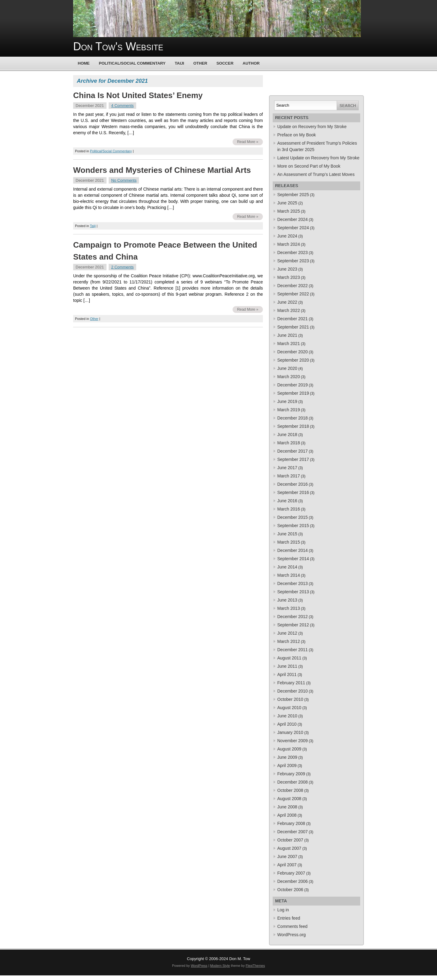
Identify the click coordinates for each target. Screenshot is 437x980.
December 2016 (293, 484)
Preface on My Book (297, 135)
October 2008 (290, 790)
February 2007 (291, 873)
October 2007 (290, 840)
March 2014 (289, 575)
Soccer (225, 63)
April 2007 (287, 865)
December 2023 (293, 253)
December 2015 (293, 517)
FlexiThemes (255, 966)
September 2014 (293, 559)
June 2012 (287, 633)
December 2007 (293, 832)
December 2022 (293, 286)
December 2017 (293, 451)
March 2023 (289, 277)
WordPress (199, 966)
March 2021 (289, 344)
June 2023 (287, 269)
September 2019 (293, 393)
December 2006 (293, 881)
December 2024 (293, 219)
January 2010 (290, 732)
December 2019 (293, 385)
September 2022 (293, 294)
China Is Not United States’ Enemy (138, 95)
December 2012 (293, 617)
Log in (283, 910)
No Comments (124, 180)
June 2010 (287, 716)
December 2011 (293, 650)
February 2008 (291, 823)
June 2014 (287, 567)
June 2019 (287, 401)
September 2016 (293, 492)
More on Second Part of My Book (309, 166)
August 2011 (289, 658)
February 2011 (291, 683)
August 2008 (289, 799)
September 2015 (293, 526)
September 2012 (293, 625)
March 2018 (289, 443)
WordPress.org (291, 935)
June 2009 (287, 757)
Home (84, 63)
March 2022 (289, 310)
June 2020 (287, 368)
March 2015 (289, 542)
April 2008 (287, 815)
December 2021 (293, 319)
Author (251, 63)
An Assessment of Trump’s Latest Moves (316, 174)
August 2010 (289, 708)
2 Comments (122, 267)
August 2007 (289, 848)
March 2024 (289, 244)
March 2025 (289, 211)
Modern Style (220, 966)
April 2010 (287, 724)
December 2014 (293, 550)
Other (200, 63)
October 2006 (290, 890)
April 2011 (287, 674)
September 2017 (293, 459)
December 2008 (293, 782)
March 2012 (289, 641)
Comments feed (292, 926)
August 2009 (289, 749)
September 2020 (293, 360)
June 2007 (287, 857)
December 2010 (293, 691)
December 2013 (293, 583)
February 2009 (291, 774)
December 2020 (293, 352)
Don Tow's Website (118, 46)
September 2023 (293, 261)
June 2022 (287, 302)
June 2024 (287, 236)
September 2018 (293, 426)
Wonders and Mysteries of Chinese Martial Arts (162, 170)
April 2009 (287, 765)
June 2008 (287, 807)
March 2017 (289, 476)
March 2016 (289, 509)
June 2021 (287, 335)
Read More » (248, 142)
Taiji (179, 63)
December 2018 (293, 418)
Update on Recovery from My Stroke (312, 127)
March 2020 (289, 377)
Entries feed (289, 918)
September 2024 (293, 228)
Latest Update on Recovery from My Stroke (318, 158)
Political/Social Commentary (132, 63)
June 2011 (287, 666)
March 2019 (289, 410)
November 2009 (293, 741)
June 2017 (287, 468)
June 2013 (287, 600)
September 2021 (293, 327)
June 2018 (287, 435)
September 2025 (293, 195)
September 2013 (293, 592)
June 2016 (287, 501)
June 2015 (287, 534)
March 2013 (289, 608)
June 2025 (287, 203)
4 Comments (122, 106)
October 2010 (290, 699)
